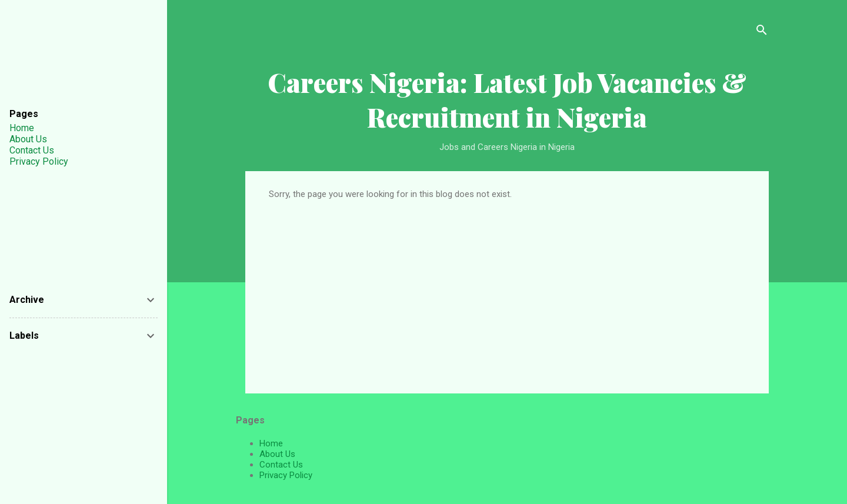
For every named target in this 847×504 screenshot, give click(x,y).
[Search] (762, 32)
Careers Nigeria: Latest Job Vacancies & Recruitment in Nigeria (507, 99)
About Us (277, 454)
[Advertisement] (507, 288)
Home (271, 443)
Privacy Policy (286, 475)
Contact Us (281, 465)
